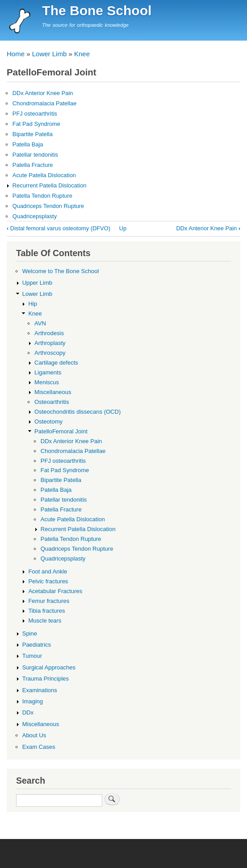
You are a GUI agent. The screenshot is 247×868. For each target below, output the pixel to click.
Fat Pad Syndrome (36, 124)
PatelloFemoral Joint (61, 431)
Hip (33, 304)
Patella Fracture (33, 165)
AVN (40, 323)
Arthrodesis (49, 333)
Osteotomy (48, 422)
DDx (28, 712)
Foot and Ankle (48, 571)
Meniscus (47, 382)
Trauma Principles (46, 679)
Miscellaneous (53, 392)
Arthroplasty (50, 343)
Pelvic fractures (48, 581)
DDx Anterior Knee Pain (43, 93)
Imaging (33, 701)
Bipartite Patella (33, 134)
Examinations (40, 690)
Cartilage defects (56, 363)
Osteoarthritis (52, 402)
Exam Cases (39, 747)
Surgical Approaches (49, 667)
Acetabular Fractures (55, 591)
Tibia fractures (46, 611)
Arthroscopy (50, 353)
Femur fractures (49, 601)
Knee (82, 54)
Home (16, 54)
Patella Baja (28, 144)
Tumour (32, 656)
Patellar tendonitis (35, 155)
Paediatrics (37, 645)
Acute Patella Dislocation (44, 175)
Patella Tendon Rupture (42, 196)
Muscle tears (45, 621)
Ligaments (48, 372)
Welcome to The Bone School (61, 271)
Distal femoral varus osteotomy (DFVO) (59, 228)
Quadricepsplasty (35, 216)
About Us (34, 735)
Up (123, 228)
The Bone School (97, 10)
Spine (30, 633)
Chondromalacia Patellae (45, 103)
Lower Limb (50, 54)
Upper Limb (37, 283)
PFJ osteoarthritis (35, 114)
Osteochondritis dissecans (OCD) (77, 412)
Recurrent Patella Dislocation (50, 185)
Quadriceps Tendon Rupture (48, 206)
